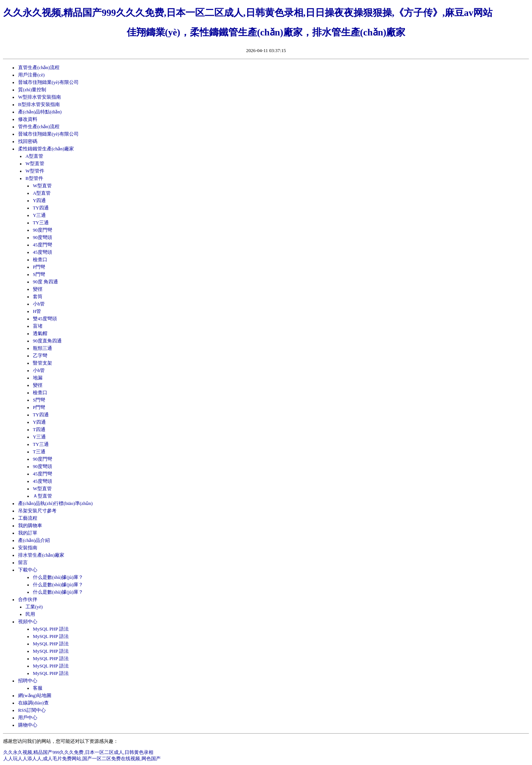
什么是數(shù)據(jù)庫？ (58, 585)
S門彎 (39, 274)
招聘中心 (28, 681)
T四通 (39, 430)
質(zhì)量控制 (32, 90)
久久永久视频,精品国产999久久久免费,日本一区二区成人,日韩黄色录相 (78, 752)
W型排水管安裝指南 (40, 97)
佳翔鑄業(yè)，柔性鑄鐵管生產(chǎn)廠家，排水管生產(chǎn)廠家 (266, 32)
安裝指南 (28, 548)
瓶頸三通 (42, 348)
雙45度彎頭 (45, 319)
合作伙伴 (28, 600)
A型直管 (34, 156)
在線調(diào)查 (33, 703)
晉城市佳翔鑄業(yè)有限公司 (48, 82)
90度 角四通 (45, 282)
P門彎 (39, 267)
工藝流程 (28, 518)
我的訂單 (28, 533)
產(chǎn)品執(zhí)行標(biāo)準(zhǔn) (55, 503)
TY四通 (41, 208)
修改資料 (28, 119)
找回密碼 (28, 141)
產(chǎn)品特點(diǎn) (40, 112)
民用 (30, 614)
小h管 (39, 304)
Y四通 (39, 201)
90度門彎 (42, 230)
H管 (37, 311)
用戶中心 (28, 718)
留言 (23, 563)
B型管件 (34, 178)
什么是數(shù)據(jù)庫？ (58, 577)
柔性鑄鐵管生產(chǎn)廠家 (46, 149)
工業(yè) (34, 607)
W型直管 (35, 164)
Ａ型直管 (42, 496)
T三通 (39, 452)
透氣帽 (40, 334)
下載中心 (28, 570)
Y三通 (39, 215)
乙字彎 (40, 356)
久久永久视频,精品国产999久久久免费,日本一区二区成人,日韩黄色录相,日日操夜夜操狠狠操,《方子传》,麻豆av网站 (248, 13)
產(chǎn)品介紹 (34, 540)
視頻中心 (28, 622)
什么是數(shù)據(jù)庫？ (58, 592)
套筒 (38, 297)
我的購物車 (30, 526)
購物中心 (28, 725)
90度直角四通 (47, 341)
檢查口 (40, 260)
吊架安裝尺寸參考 (37, 511)
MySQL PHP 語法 (51, 629)
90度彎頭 (42, 238)
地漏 (38, 378)
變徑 (38, 289)
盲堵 (38, 326)
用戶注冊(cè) (31, 75)
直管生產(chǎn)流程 (39, 68)
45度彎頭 (42, 252)
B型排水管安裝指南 (39, 105)
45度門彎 (42, 245)
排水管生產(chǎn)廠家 (41, 555)
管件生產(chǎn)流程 (39, 127)
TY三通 (41, 223)
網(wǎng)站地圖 (35, 696)
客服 (38, 688)
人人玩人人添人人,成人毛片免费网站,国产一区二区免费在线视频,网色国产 (82, 759)
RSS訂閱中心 (32, 710)
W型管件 (35, 171)
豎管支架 (42, 363)
